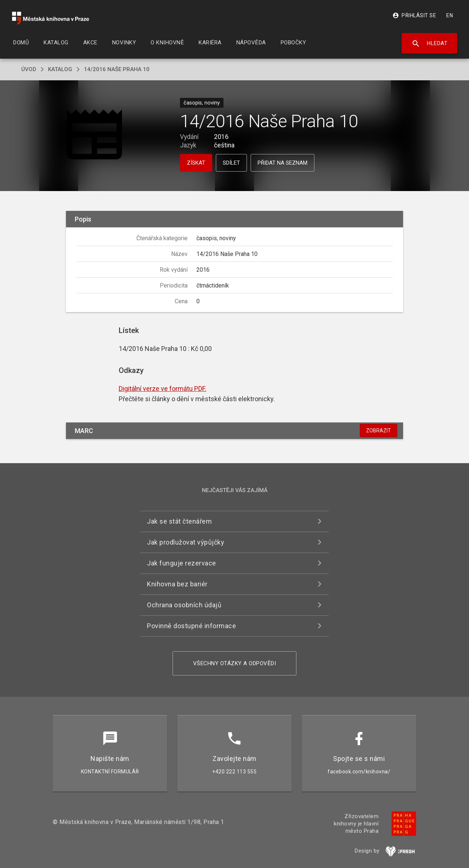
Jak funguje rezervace (182, 563)
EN (450, 15)
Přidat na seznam (282, 163)
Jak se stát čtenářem (179, 521)
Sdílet (231, 163)
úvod (29, 69)
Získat (196, 163)
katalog (60, 69)
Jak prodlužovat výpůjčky (186, 542)
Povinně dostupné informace (191, 626)
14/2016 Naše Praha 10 (117, 69)
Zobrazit (378, 431)
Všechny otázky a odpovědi (235, 663)
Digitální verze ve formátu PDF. (163, 389)
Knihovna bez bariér (177, 584)
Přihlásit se (414, 15)
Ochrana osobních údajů (184, 605)
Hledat (430, 44)
